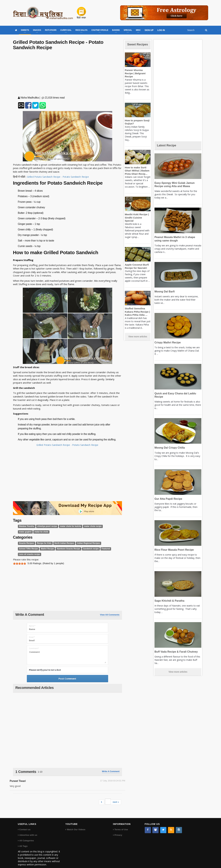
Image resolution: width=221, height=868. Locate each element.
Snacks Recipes (26, 543)
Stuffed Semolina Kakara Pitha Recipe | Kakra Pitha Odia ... (137, 309)
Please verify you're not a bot (45, 664)
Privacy (118, 829)
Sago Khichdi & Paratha (169, 601)
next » (116, 796)
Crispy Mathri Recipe (167, 342)
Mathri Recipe (25, 549)
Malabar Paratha (26, 526)
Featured (80, 549)
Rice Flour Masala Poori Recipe (173, 550)
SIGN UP (149, 30)
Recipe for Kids (43, 543)
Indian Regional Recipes (84, 543)
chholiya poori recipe (45, 526)
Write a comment (111, 766)
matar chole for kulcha (67, 526)
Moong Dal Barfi (164, 292)
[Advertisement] (67, 74)
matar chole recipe (88, 526)
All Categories (26, 835)
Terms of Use (121, 824)
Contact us (25, 824)
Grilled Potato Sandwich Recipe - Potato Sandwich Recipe (59, 177)
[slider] (20, 558)
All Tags (23, 841)
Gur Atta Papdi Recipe (167, 499)
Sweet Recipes (134, 46)
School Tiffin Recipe (106, 543)
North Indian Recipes (61, 543)
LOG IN (161, 30)
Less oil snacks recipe (96, 549)
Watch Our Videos (76, 824)
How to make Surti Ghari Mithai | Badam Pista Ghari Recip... (136, 171)
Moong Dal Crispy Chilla (169, 448)
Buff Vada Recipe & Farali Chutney (175, 652)
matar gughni (105, 526)
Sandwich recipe (66, 549)
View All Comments (110, 609)
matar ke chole (25, 532)
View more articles (138, 334)
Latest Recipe (168, 145)
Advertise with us (28, 829)
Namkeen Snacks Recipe (45, 549)
